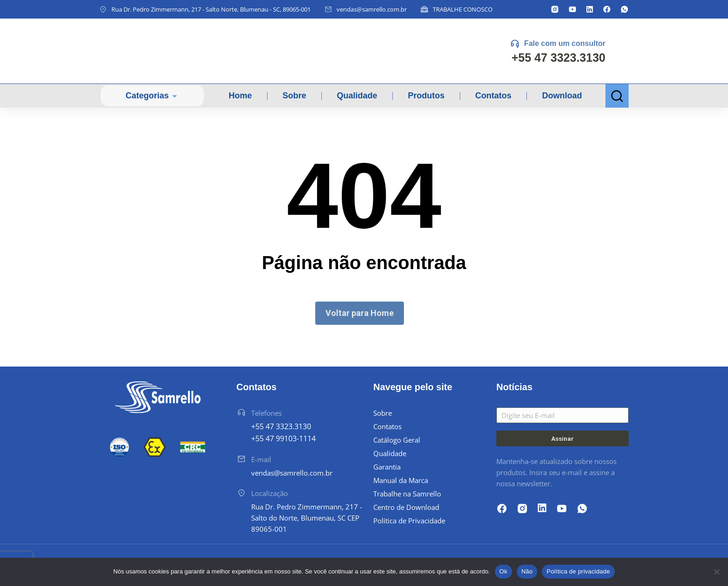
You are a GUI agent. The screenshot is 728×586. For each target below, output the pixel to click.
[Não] (716, 572)
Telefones (266, 413)
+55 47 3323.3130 (559, 58)
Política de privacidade (578, 571)
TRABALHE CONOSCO (463, 9)
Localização (270, 493)
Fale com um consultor (565, 43)
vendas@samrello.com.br (372, 9)
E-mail (261, 459)
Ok (504, 571)
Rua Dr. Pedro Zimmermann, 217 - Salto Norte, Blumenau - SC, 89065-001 (211, 9)
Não (527, 571)
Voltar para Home (360, 313)
